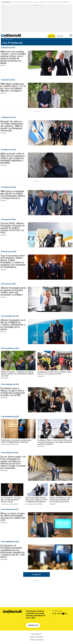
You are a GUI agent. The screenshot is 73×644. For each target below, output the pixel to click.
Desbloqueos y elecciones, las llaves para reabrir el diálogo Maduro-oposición (16, 441)
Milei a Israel (15, 2)
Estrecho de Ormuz (51, 2)
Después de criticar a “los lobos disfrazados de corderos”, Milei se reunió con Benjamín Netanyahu (12, 126)
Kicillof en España (43, 2)
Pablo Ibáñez (5, 378)
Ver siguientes (37, 574)
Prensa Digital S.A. (37, 634)
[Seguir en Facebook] (56, 614)
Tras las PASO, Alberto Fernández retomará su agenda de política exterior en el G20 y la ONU (12, 228)
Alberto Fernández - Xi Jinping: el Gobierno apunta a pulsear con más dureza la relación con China (17, 374)
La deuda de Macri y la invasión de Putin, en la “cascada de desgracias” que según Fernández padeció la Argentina (55, 442)
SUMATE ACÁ (33, 625)
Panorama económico (23, 2)
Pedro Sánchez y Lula (67, 2)
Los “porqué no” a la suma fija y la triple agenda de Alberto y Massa (11, 500)
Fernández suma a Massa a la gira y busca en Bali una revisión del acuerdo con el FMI (13, 392)
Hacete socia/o (51, 36)
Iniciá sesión (60, 36)
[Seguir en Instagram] (60, 614)
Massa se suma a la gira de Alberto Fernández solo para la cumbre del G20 (13, 517)
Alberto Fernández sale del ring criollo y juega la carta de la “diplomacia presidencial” (36, 500)
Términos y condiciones (37, 640)
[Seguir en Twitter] (53, 614)
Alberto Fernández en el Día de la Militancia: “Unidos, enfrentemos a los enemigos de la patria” (13, 325)
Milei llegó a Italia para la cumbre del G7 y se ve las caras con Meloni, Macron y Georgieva (13, 87)
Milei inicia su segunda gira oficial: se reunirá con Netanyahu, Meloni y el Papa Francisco (13, 195)
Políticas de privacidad (36, 637)
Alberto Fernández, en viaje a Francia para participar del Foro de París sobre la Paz (61, 500)
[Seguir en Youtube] (63, 614)
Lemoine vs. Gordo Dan (33, 2)
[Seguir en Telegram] (58, 614)
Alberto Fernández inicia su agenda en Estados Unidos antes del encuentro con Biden (13, 291)
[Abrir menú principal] (71, 35)
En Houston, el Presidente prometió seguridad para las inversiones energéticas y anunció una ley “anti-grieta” (13, 551)
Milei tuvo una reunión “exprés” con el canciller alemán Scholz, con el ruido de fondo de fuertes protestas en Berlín (13, 57)
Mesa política (59, 2)
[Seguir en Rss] (66, 614)
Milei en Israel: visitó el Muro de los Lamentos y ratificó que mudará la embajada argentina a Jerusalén (13, 158)
